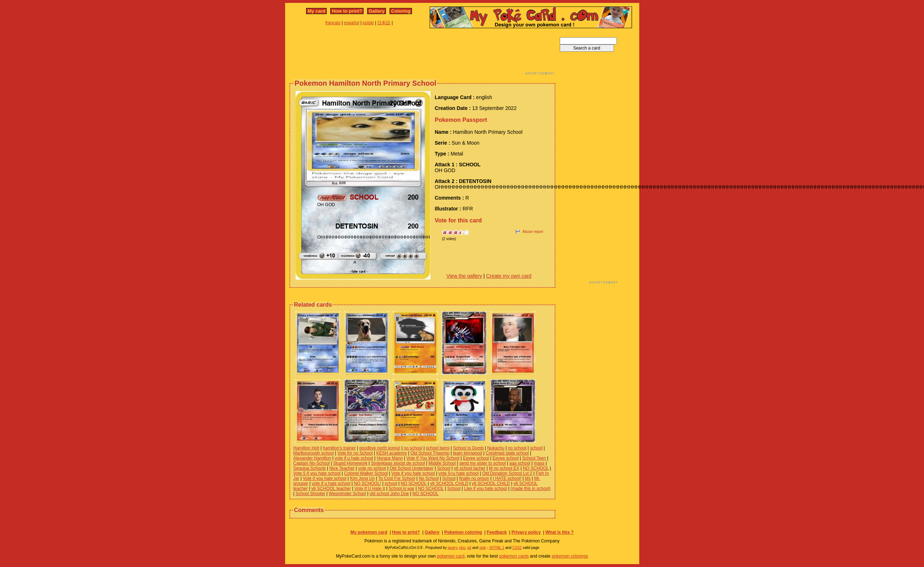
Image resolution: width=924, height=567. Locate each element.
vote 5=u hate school (458, 473)
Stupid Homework (350, 463)
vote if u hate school (354, 458)
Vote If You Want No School (433, 458)
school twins (438, 448)
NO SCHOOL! (367, 483)
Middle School (442, 463)
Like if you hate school (485, 489)
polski (368, 23)
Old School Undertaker (411, 468)
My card (316, 11)
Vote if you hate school (413, 473)
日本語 (384, 23)
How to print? (347, 11)
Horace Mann (390, 458)
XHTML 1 (497, 548)
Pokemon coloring (463, 532)
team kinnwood (467, 453)
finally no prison (474, 478)
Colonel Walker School (366, 473)
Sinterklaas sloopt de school (398, 463)
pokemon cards (514, 556)
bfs (528, 478)
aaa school (520, 463)
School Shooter (310, 494)
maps (539, 463)
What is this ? (559, 532)
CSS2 (517, 548)
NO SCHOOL (536, 468)
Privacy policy (526, 532)
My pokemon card (369, 532)
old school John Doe (389, 494)
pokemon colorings (570, 556)
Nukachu (496, 448)
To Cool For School (397, 478)
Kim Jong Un (363, 478)
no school (413, 448)
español (352, 23)
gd (469, 548)
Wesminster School (347, 494)
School (444, 468)
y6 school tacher (470, 468)
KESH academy (392, 453)
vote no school (372, 468)
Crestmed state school (507, 453)
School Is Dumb (469, 448)
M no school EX (504, 468)
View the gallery (464, 276)
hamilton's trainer (339, 448)
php (462, 548)
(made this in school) (531, 489)
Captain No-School (312, 463)
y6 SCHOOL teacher (331, 489)
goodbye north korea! (380, 448)
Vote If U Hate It (370, 489)
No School (429, 478)
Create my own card (509, 276)
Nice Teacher (342, 468)
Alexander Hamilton (312, 458)
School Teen (534, 458)
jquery (453, 548)
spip (482, 548)
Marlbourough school (314, 453)
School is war (401, 489)
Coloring (401, 11)
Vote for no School (355, 453)
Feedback (497, 532)
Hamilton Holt (306, 448)
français (333, 23)
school (536, 448)
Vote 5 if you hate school (317, 473)
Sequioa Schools (310, 468)
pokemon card (451, 556)
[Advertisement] (422, 54)
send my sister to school (483, 463)
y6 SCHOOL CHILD (449, 483)
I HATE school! (507, 478)
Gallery (377, 11)
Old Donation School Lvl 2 (507, 473)
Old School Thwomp (430, 453)
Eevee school (476, 458)
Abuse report (533, 232)
